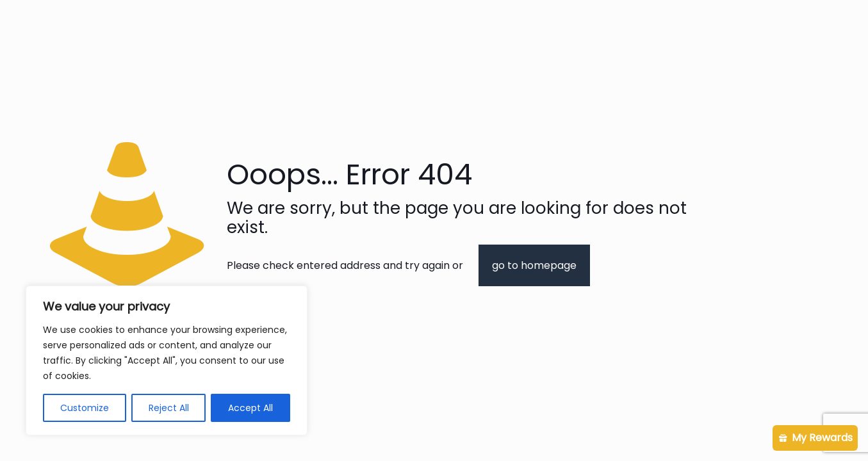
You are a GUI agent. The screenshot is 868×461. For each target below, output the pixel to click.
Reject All (169, 408)
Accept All (250, 408)
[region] (167, 360)
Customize (85, 408)
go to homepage (534, 265)
